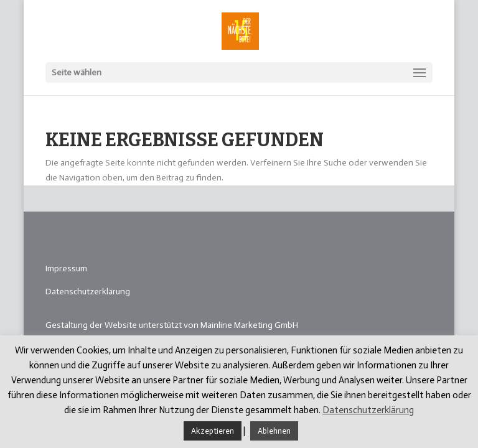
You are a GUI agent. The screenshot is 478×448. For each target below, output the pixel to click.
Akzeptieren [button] (213, 431)
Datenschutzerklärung (88, 292)
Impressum (66, 268)
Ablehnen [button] (274, 431)
